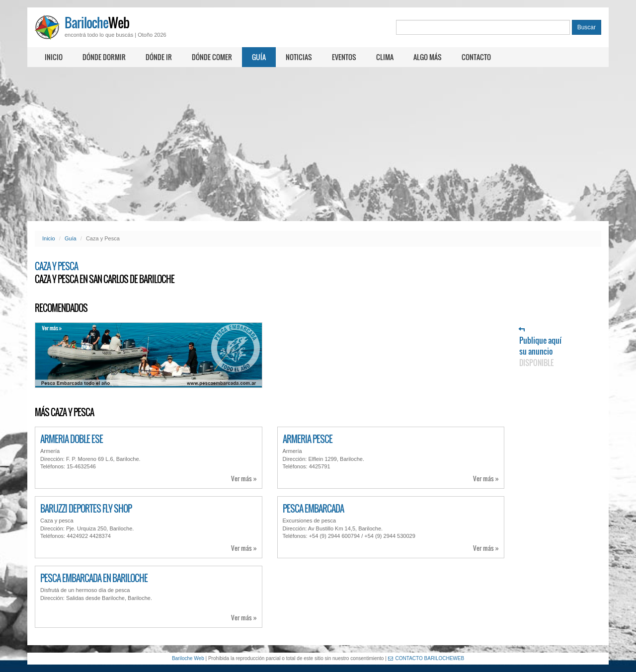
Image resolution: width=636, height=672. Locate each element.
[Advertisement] (318, 144)
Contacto (476, 57)
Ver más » (244, 479)
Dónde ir (159, 57)
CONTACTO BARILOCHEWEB (426, 658)
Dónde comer (212, 57)
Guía (259, 57)
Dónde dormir (104, 57)
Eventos (344, 57)
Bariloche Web (188, 658)
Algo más (428, 57)
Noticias (299, 57)
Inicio (54, 57)
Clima (385, 57)
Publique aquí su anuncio (540, 347)
